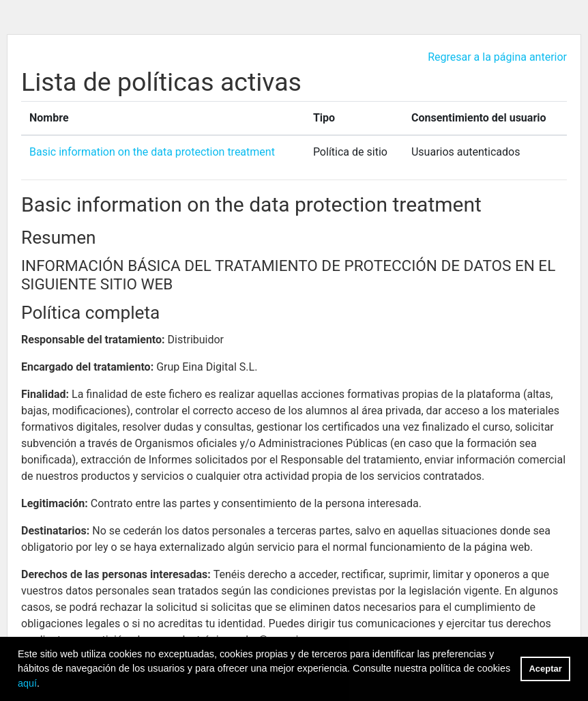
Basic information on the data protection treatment (152, 152)
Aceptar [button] (546, 669)
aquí (27, 683)
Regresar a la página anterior (497, 57)
